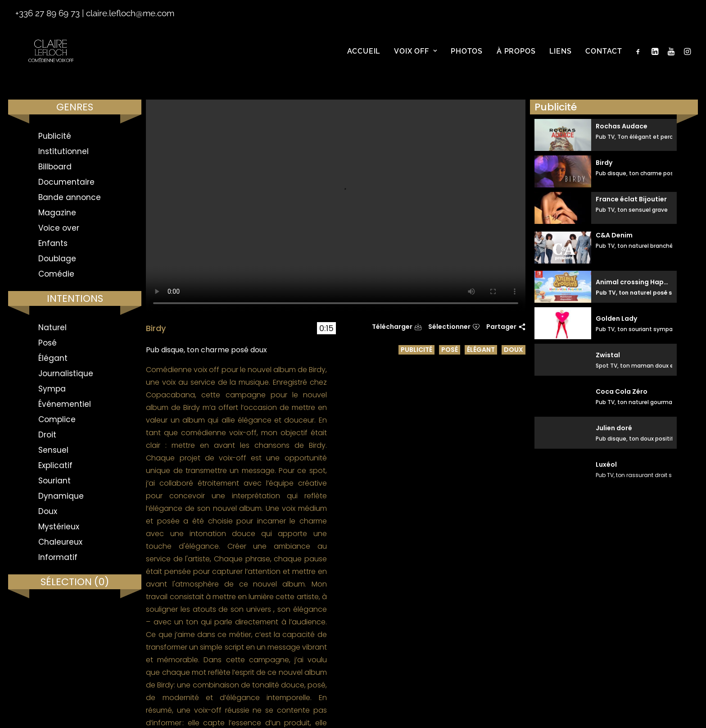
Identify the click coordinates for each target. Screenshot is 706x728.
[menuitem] (364, 59)
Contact (604, 58)
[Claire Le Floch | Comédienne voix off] (52, 59)
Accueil (364, 58)
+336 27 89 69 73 (48, 13)
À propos (516, 58)
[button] (640, 59)
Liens (560, 58)
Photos (467, 58)
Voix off (415, 58)
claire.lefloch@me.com (130, 13)
